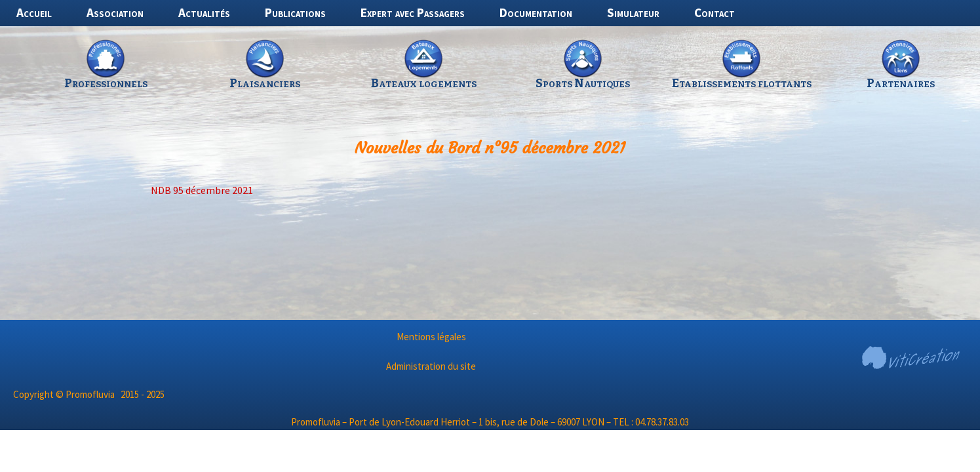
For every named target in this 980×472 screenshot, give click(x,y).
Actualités (204, 12)
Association (115, 12)
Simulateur (633, 12)
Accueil (34, 12)
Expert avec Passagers (413, 12)
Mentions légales (431, 337)
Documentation (536, 12)
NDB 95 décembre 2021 (202, 190)
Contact (715, 12)
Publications (295, 12)
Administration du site (431, 366)
